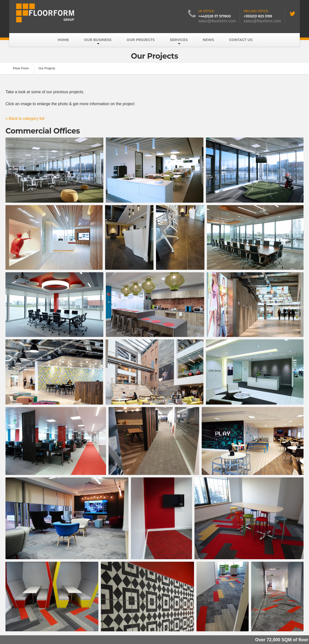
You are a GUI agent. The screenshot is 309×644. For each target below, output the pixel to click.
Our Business (98, 40)
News (208, 40)
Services (179, 40)
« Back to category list (25, 118)
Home (63, 40)
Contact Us (241, 40)
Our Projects (141, 40)
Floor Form (21, 68)
